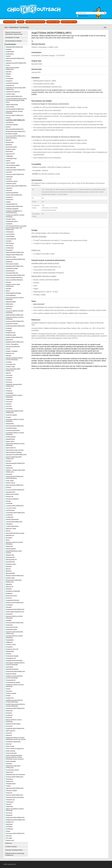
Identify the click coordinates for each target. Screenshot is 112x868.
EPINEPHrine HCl (11, 333)
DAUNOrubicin (10, 248)
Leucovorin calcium (11, 508)
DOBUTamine (9, 304)
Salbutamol (9, 735)
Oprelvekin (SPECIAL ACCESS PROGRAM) (14, 617)
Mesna (8, 540)
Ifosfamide (9, 466)
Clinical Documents (10, 22)
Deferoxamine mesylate (12, 264)
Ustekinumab (9, 807)
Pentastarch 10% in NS (12, 649)
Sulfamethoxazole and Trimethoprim (15, 775)
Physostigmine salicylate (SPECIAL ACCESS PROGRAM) (15, 664)
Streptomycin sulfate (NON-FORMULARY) (13, 767)
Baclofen (8, 127)
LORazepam (9, 524)
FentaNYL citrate (10, 367)
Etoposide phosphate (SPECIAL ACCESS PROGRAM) (14, 359)
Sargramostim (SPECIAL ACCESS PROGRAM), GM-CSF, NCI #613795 (16, 739)
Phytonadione (10, 667)
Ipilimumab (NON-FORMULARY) (15, 485)
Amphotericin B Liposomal (13, 92)
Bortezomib (9, 145)
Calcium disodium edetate (13, 165)
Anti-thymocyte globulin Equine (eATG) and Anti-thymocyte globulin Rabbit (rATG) (16, 100)
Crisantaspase (10, 232)
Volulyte (8, 831)
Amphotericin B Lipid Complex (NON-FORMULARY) (16, 89)
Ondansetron (9, 614)
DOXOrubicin (9, 306)
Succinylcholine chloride (12, 770)
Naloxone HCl (10, 587)
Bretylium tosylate (11, 149)
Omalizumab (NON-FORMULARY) (15, 609)
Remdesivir (9, 713)
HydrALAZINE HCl (11, 448)
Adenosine (9, 61)
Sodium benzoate (10, 751)
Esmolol (8, 349)
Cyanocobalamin (10, 234)
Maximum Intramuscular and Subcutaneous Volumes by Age (14, 33)
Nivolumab (9, 598)
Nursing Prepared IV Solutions (14, 41)
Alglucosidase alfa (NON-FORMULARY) (13, 68)
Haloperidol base (10, 439)
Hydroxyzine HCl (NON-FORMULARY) (16, 455)
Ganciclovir (9, 406)
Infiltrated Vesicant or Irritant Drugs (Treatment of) (15, 854)
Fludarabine (9, 378)
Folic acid (8, 388)
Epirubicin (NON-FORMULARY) (14, 337)
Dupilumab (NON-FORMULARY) (15, 315)
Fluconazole (9, 375)
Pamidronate (9, 625)
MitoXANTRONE (10, 573)
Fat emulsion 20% (11, 364)
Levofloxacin (9, 515)
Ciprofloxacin (9, 197)
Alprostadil (9, 72)
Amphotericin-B (10, 85)
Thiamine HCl (9, 781)
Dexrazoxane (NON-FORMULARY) (15, 275)
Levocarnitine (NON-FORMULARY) (15, 513)
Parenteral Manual (14, 27)
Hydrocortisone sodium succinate (15, 450)
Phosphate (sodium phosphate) (14, 661)
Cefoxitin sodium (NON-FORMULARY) (16, 186)
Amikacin (8, 76)
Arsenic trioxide (10, 107)
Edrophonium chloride (12, 324)
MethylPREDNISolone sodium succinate (14, 552)
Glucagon (8, 417)
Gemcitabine (9, 409)
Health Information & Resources (35, 22)
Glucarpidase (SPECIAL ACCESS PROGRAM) (15, 420)
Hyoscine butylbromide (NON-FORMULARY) (14, 458)
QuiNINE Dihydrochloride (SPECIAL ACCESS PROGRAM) (15, 705)
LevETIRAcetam (10, 510)
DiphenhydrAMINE (11, 302)
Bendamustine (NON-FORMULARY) (16, 131)
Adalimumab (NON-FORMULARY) (15, 58)
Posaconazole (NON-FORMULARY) (15, 671)
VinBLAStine (9, 824)
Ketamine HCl (10, 497)
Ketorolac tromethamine (12, 499)
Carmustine (9, 172)
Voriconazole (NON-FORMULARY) (15, 833)
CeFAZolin (9, 179)
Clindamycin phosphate (12, 209)
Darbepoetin (9, 262)
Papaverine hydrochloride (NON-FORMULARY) (15, 633)
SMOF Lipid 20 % (11, 731)
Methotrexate (9, 546)
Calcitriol (8, 161)
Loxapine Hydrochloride (12, 526)
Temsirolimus (9, 779)
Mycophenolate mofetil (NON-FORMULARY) (14, 581)
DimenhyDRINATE (11, 295)
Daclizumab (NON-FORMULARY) (15, 252)
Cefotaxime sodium (11, 184)
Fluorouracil (9, 382)
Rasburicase (9, 711)
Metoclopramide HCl (11, 560)
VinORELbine (9, 829)
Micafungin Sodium (11, 564)
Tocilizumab (9, 793)
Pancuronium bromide (12, 627)
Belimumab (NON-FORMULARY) (15, 129)
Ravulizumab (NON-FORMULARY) (15, 708)
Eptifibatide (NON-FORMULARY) (15, 342)
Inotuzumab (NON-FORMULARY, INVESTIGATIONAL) (15, 477)
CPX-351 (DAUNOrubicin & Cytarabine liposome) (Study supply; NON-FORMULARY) (16, 228)
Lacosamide (9, 503)
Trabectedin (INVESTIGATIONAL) (15, 797)
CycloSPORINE (10, 236)
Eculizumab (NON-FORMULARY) (15, 321)
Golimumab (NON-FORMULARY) (15, 426)
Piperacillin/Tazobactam (12, 669)
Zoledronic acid (10, 840)
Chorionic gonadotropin (12, 193)
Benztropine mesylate (12, 134)
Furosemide (9, 402)
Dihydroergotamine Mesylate (13, 293)
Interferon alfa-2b (10, 483)
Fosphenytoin (9, 399)
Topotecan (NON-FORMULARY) (14, 795)
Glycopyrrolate (10, 424)
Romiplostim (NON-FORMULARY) (15, 728)
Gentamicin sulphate (11, 415)
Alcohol (8, 65)
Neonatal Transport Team (69, 22)
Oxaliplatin (9, 620)
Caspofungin (9, 177)
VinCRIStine (9, 827)
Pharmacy (21, 22)
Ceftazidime (9, 188)
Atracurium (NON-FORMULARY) (15, 115)
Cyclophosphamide (11, 239)
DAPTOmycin (9, 246)
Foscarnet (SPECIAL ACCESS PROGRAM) (14, 396)
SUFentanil (9, 733)
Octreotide (9, 607)
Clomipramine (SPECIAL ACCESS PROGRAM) (15, 216)
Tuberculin (9, 804)
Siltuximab (9, 744)
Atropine (8, 118)
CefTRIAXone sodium (12, 181)
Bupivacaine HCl (10, 154)
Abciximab (9, 49)
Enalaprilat (9, 328)
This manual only (83, 16)
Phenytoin (9, 654)
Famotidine (9, 362)
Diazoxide (8, 289)
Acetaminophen (10, 52)
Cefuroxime (9, 190)
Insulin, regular (10, 481)
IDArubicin (9, 461)
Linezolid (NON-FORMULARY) (14, 522)
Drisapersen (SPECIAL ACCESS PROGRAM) (15, 318)
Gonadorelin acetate (11, 428)
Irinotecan (8, 487)
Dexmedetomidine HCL (12, 273)
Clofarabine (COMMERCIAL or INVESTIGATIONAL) (14, 212)
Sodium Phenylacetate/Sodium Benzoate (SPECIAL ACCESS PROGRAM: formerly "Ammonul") (15, 757)
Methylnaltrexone (10, 557)
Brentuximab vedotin (11, 147)
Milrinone (8, 569)
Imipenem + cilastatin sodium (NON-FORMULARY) (15, 471)
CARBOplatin (9, 156)
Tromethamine (10, 802)
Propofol (8, 689)
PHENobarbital (10, 651)
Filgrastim (8, 373)
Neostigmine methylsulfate (13, 591)
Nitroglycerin (9, 593)
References (9, 843)
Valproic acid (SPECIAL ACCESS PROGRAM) (15, 810)
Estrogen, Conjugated (12, 351)
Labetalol (8, 501)
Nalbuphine (9, 584)
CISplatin (8, 202)
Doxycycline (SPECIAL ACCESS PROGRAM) (15, 312)
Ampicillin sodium (10, 94)
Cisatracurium (10, 200)
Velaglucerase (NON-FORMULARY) (15, 820)
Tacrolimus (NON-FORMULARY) (15, 777)
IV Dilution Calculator (11, 847)
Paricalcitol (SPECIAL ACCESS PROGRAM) (14, 637)
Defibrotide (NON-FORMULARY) (15, 266)
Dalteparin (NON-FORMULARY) (14, 255)
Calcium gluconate (11, 168)
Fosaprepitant (10, 393)
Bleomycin (9, 140)
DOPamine (9, 309)
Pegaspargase (10, 640)
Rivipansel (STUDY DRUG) (13, 724)
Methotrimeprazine (11, 549)
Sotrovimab (9, 764)
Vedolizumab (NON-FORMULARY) (15, 817)
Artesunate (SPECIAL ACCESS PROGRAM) (14, 112)
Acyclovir (8, 56)
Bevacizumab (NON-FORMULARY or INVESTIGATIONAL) (16, 137)
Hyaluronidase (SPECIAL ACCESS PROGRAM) (15, 445)
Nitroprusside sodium (11, 596)
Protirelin (8, 696)
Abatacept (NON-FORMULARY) (14, 47)
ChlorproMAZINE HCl (12, 204)
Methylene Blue (10, 555)
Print (105, 27)
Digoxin (8, 291)
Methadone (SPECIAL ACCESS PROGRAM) (14, 543)
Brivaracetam (9, 152)
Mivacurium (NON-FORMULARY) (15, 576)
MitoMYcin (9, 571)
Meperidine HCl (10, 535)
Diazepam (9, 282)
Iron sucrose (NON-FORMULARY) (15, 490)
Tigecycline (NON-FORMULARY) (15, 788)
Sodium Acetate (10, 746)
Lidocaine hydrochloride (12, 519)
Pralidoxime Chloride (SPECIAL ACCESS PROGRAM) (14, 677)
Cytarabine (9, 241)
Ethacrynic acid (10, 353)
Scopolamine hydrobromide (13, 742)
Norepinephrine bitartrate (12, 600)
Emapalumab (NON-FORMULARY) (15, 326)
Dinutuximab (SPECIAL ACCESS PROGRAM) (15, 299)
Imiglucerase (9, 468)
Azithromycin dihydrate (12, 125)
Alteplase (8, 74)
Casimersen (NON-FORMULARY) (15, 174)
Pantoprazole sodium (11, 630)
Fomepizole (9, 391)
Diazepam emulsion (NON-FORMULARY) (13, 285)
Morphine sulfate (10, 578)
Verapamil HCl (10, 822)
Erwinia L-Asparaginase (12, 344)
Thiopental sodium (11, 784)
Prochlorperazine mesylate (13, 682)
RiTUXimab (9, 718)
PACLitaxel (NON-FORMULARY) (15, 623)
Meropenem (9, 538)
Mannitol (8, 531)
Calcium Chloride (10, 163)
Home (6, 27)
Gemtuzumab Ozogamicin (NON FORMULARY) (14, 412)
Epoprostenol (9, 340)
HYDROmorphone (11, 437)
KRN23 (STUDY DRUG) (12, 494)
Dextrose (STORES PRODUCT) (14, 280)
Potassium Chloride (11, 674)
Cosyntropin (9, 224)
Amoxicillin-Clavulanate (12, 83)
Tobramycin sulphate (11, 791)
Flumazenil (9, 380)
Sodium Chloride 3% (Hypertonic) (15, 749)
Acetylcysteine (10, 54)
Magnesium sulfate (11, 529)
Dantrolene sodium (11, 257)
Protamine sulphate (11, 693)
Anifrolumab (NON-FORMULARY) (15, 109)
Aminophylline (10, 79)
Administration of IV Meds (12, 37)
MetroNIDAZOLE (10, 562)
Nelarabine (9, 589)
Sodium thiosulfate (11, 761)
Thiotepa (8, 786)
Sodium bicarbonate (11, 753)
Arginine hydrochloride (12, 105)
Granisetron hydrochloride (13, 430)
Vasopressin (9, 815)
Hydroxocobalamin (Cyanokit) (14, 452)
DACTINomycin (10, 243)
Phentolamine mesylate (12, 656)
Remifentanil (9, 715)
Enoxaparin (9, 331)
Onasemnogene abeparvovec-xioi (15, 612)
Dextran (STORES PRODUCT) (14, 278)
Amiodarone (9, 81)
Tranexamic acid (10, 800)
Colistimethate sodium (12, 221)
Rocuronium (9, 726)
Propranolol (9, 691)
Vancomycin (9, 813)
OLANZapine (9, 605)
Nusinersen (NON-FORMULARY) (15, 603)
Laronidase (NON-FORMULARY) (15, 506)
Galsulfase (9, 404)
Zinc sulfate (9, 838)
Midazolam (9, 567)
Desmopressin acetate (12, 268)
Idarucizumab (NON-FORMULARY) (15, 463)
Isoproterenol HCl (10, 492)
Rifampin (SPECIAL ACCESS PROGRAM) (14, 721)
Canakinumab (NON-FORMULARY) (15, 170)
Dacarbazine (9, 250)
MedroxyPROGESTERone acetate (15, 533)
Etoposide (9, 356)
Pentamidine (9, 647)
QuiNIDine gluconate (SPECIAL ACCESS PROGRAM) (14, 701)
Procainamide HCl (11, 680)
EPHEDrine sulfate (11, 335)
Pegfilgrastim (9, 642)
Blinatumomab (10, 142)
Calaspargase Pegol (11, 158)
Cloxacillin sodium (11, 219)
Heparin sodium (10, 441)
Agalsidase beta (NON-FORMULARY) (16, 63)
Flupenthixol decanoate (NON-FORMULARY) (14, 385)
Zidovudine (9, 836)
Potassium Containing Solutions (14, 850)
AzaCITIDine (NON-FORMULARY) (15, 120)
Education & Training (53, 22)
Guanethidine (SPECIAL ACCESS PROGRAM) (15, 434)
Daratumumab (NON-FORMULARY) (15, 259)
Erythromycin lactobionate (13, 347)
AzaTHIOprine (10, 122)
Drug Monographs (24, 27)
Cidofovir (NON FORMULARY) (14, 195)
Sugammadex (10, 772)
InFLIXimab (9, 474)
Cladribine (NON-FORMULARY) (14, 206)
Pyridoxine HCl (10, 698)
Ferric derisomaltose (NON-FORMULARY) (13, 370)
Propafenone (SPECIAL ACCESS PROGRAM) (15, 686)
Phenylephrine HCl (11, 658)
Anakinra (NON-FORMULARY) (14, 96)
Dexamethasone (10, 271)
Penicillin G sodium (11, 645)
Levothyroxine (10, 517)
